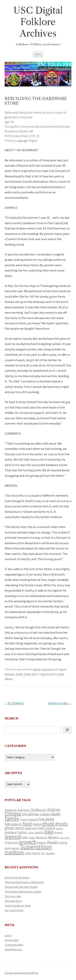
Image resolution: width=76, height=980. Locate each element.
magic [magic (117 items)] (32, 838)
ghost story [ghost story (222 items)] (14, 828)
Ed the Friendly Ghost (17, 877)
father (28, 674)
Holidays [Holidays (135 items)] (10, 832)
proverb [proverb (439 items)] (28, 842)
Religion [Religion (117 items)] (42, 843)
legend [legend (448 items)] (13, 837)
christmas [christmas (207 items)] (31, 814)
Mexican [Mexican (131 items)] (41, 837)
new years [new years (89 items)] (64, 838)
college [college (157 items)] (45, 814)
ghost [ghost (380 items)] (48, 823)
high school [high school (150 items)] (46, 828)
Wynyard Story (13, 901)
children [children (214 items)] (53, 810)
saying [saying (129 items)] (63, 842)
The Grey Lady (13, 896)
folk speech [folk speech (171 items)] (13, 824)
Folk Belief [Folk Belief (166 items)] (46, 819)
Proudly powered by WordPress (22, 973)
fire (34, 674)
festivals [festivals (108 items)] (33, 819)
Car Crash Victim (14, 910)
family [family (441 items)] (12, 818)
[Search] (67, 730)
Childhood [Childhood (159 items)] (38, 810)
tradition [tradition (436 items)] (14, 852)
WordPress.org (13, 949)
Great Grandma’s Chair (18, 906)
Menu (38, 54)
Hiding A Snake (60, 703)
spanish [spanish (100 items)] (15, 848)
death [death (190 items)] (56, 814)
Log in (8, 935)
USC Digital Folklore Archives (38, 22)
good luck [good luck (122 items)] (31, 828)
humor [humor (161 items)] (22, 832)
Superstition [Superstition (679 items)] (36, 847)
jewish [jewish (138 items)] (39, 832)
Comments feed (14, 945)
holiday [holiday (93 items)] (59, 828)
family (19, 674)
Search (12, 718)
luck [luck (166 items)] (25, 837)
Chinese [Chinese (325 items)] (13, 814)
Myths (37, 669)
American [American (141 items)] (11, 810)
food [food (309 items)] (27, 824)
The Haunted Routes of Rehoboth (24, 882)
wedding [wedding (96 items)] (50, 853)
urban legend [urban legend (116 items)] (32, 853)
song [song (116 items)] (7, 848)
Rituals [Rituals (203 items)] (53, 842)
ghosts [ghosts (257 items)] (61, 824)
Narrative (47, 669)
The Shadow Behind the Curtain (23, 892)
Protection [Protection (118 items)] (11, 842)
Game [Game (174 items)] (37, 824)
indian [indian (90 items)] (31, 833)
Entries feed (11, 940)
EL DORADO (14, 703)
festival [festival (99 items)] (24, 819)
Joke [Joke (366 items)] (49, 832)
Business (10, 674)
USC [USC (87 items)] (43, 853)
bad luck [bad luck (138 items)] (24, 810)
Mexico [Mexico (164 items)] (53, 837)
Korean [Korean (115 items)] (58, 832)
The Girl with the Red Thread (21, 887)
